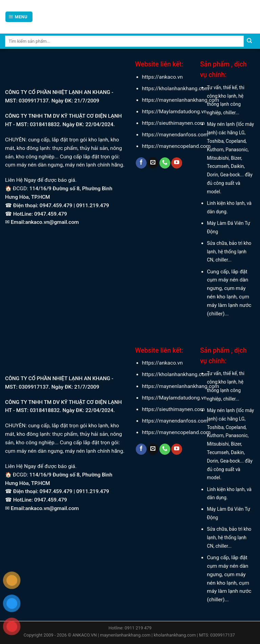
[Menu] (19, 17)
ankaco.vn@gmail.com (52, 222)
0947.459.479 (50, 214)
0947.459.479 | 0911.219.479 (74, 206)
